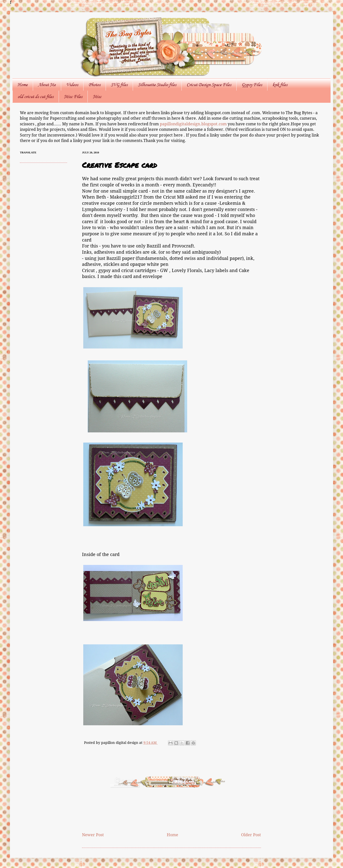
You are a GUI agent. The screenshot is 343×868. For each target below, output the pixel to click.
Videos (72, 85)
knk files (280, 85)
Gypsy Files (252, 85)
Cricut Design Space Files (209, 85)
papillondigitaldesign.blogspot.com (194, 124)
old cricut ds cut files (36, 97)
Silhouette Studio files (157, 85)
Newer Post (93, 835)
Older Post (251, 835)
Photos (94, 85)
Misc (97, 97)
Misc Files (73, 97)
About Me (47, 85)
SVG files (119, 85)
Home (22, 85)
